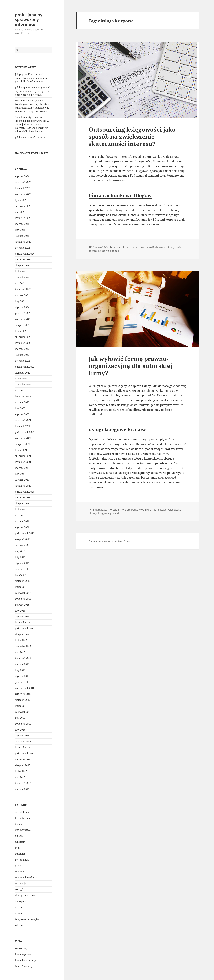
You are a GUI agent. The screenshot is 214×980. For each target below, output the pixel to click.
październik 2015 (25, 753)
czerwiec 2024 (23, 277)
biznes (19, 824)
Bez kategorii (22, 818)
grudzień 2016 (23, 682)
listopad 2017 (23, 623)
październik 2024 (25, 254)
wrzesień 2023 (23, 319)
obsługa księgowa (99, 251)
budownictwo (23, 830)
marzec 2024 (22, 295)
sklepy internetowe (26, 895)
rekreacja (21, 883)
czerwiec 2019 (23, 545)
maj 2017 (20, 652)
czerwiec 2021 (23, 456)
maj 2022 (20, 390)
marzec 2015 (22, 789)
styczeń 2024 (22, 307)
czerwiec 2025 (23, 206)
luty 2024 (20, 301)
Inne (18, 848)
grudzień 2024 (23, 242)
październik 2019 (25, 533)
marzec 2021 (22, 468)
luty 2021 (20, 474)
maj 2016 (20, 718)
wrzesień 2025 (23, 194)
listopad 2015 (23, 747)
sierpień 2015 (23, 765)
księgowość (175, 247)
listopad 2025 (23, 188)
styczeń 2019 (22, 563)
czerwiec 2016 (23, 712)
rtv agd (19, 889)
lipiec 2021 (21, 450)
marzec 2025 (22, 224)
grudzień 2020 (23, 486)
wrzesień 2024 (23, 260)
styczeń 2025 (22, 236)
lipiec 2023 (21, 331)
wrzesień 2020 (23, 498)
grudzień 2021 (23, 420)
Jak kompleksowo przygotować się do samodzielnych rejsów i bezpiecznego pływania (33, 91)
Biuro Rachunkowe (156, 247)
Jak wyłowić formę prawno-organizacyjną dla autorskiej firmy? (130, 366)
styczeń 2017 (22, 676)
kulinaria (20, 854)
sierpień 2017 (23, 634)
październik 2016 (25, 688)
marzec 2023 (22, 349)
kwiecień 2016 (23, 724)
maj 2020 (20, 515)
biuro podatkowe (135, 247)
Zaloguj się (21, 948)
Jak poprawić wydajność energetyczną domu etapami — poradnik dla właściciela (33, 78)
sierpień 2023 (23, 325)
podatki (114, 251)
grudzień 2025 (23, 182)
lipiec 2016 (21, 706)
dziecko (19, 836)
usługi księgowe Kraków (117, 429)
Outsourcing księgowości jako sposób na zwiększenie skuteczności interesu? (132, 136)
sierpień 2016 (23, 700)
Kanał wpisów (23, 954)
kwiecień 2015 (23, 783)
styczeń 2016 (22, 736)
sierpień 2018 (23, 581)
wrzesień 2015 (23, 759)
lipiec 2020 (21, 509)
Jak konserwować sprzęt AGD (32, 137)
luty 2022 (20, 408)
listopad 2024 (23, 248)
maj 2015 (20, 777)
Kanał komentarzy (25, 960)
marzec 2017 (22, 664)
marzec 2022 (22, 402)
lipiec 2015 (21, 771)
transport (20, 901)
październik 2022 (25, 367)
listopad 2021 (23, 426)
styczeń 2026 (22, 176)
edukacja (20, 842)
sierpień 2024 (23, 266)
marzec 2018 (22, 605)
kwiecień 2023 (23, 343)
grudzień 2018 (23, 569)
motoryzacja (22, 860)
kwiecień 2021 (23, 462)
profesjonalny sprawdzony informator (29, 19)
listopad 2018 (23, 575)
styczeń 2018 (22, 617)
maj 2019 (20, 551)
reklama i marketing (27, 878)
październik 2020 (25, 492)
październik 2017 (25, 628)
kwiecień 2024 (23, 289)
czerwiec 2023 (23, 337)
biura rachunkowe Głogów (120, 195)
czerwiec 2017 (23, 646)
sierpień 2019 (23, 539)
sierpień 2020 (23, 504)
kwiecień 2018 (23, 599)
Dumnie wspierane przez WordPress (109, 541)
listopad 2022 (23, 361)
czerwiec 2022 (23, 385)
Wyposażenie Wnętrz (27, 919)
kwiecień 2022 (23, 396)
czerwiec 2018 (23, 593)
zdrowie (20, 925)
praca (18, 866)
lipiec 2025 (21, 200)
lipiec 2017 (21, 640)
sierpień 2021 (23, 444)
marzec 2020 (22, 521)
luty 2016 (20, 730)
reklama (20, 872)
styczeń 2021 (22, 480)
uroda (18, 907)
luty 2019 (20, 557)
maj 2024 (20, 283)
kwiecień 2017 (23, 658)
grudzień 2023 (23, 313)
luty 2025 (20, 230)
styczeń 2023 (22, 355)
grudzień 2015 (23, 742)
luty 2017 (20, 670)
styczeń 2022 (22, 414)
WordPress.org (23, 966)
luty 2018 (20, 611)
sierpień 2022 (23, 373)
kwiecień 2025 (23, 218)
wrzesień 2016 (23, 694)
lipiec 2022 (21, 379)
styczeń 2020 (22, 527)
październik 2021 (25, 432)
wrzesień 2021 (23, 438)
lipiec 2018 (21, 587)
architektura (22, 812)
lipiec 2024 (21, 271)
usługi (18, 913)
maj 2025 (20, 212)
